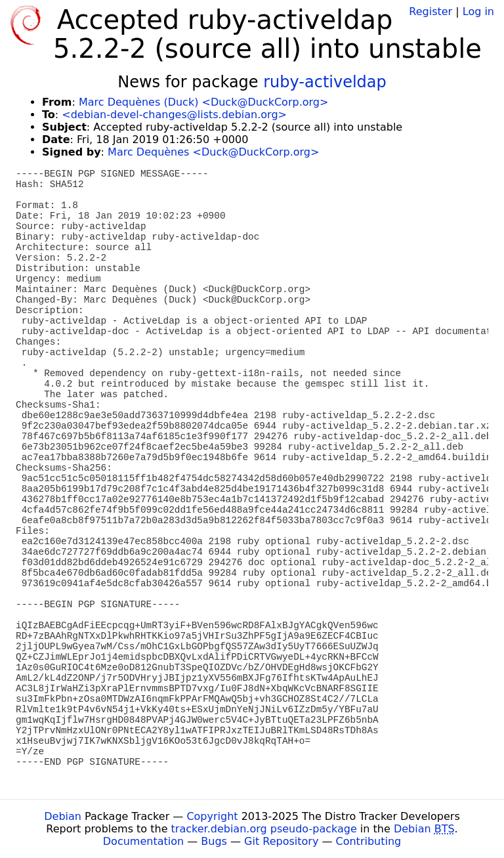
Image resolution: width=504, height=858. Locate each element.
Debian (63, 816)
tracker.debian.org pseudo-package (264, 829)
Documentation (143, 841)
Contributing (369, 841)
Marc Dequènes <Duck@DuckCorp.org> (213, 152)
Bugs (214, 841)
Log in (478, 11)
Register (430, 11)
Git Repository (281, 841)
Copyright (212, 816)
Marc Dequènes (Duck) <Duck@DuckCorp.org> (203, 102)
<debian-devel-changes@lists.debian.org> (174, 115)
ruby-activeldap (325, 82)
